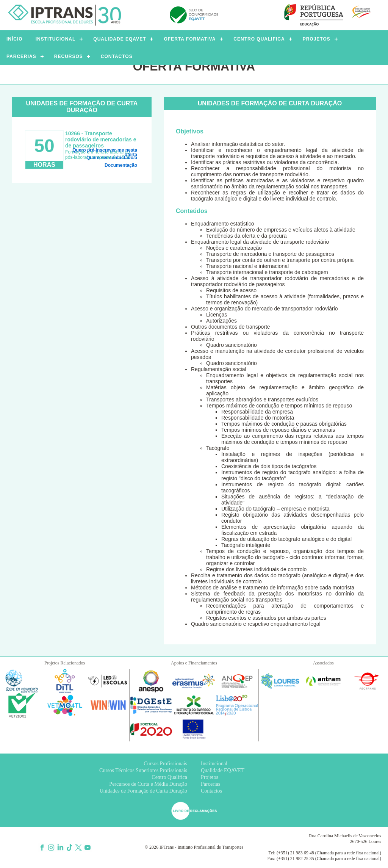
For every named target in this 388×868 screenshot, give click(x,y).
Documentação (121, 165)
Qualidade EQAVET (223, 770)
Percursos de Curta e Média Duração (148, 784)
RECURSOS (69, 56)
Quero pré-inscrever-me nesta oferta (105, 151)
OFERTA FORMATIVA (190, 39)
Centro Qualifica (169, 777)
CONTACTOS (117, 56)
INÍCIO (15, 39)
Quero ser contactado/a (112, 158)
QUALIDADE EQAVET (120, 39)
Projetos (210, 777)
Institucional (214, 764)
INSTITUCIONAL (56, 39)
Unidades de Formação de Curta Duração (143, 791)
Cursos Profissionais (165, 764)
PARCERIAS (21, 56)
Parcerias (210, 784)
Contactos (211, 791)
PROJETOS (317, 39)
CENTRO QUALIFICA (259, 39)
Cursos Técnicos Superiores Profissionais (143, 770)
